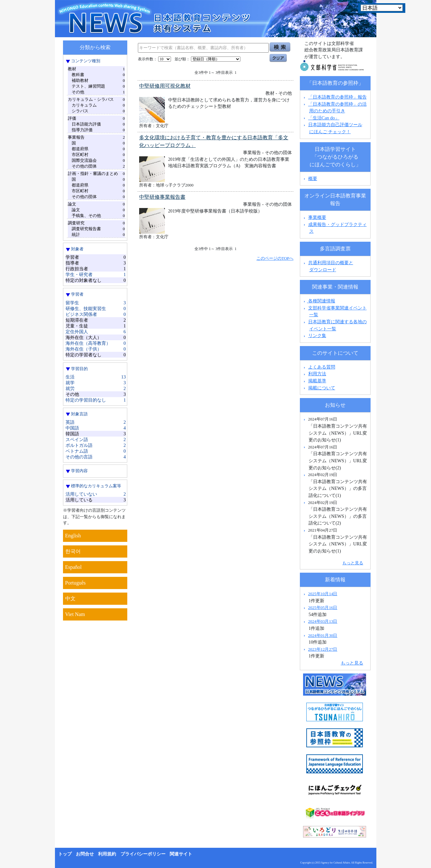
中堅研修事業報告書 (162, 197)
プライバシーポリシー (143, 854)
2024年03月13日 (323, 621)
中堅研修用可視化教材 (165, 86)
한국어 (73, 551)
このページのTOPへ (275, 258)
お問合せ (85, 854)
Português (76, 583)
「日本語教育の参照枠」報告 (337, 97)
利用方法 (317, 374)
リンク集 (317, 335)
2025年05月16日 (323, 608)
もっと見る (353, 563)
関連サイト (181, 854)
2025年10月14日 (323, 594)
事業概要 (317, 217)
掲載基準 (317, 381)
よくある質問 (322, 367)
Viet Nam (75, 614)
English (73, 536)
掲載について (322, 388)
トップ (65, 854)
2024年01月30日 (323, 635)
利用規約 (107, 854)
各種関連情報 (319, 301)
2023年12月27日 (323, 649)
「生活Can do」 (324, 118)
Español (74, 567)
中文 (70, 599)
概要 (313, 178)
